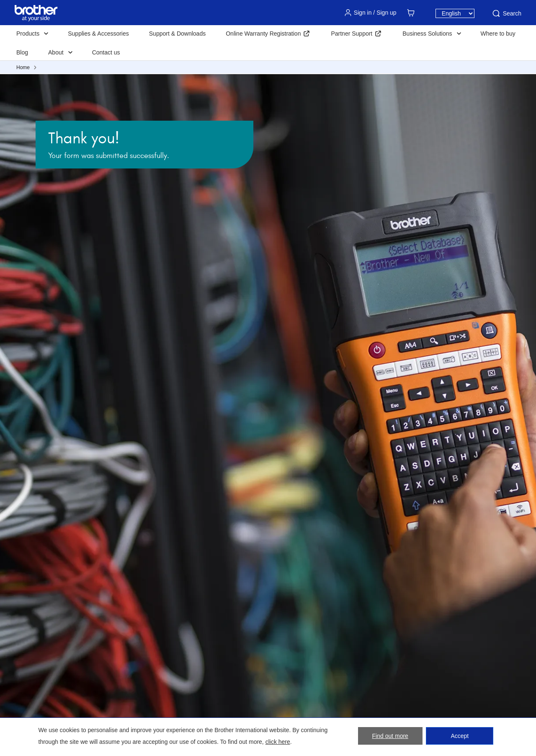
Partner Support (352, 34)
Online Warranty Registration (263, 34)
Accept (460, 736)
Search (506, 13)
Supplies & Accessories (98, 34)
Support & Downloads (177, 34)
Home (23, 67)
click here (278, 742)
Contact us (106, 52)
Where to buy (498, 34)
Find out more (390, 736)
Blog (22, 52)
